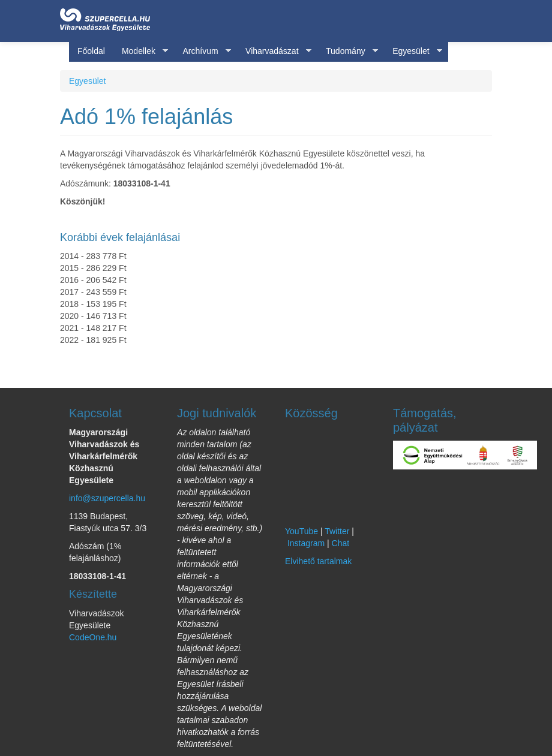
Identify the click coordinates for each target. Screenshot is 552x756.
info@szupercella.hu (107, 498)
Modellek (141, 51)
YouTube (301, 531)
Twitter (337, 531)
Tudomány (348, 51)
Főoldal (91, 51)
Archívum (202, 51)
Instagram (306, 543)
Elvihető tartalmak (318, 561)
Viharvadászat (274, 51)
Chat (341, 543)
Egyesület (413, 51)
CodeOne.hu (93, 637)
